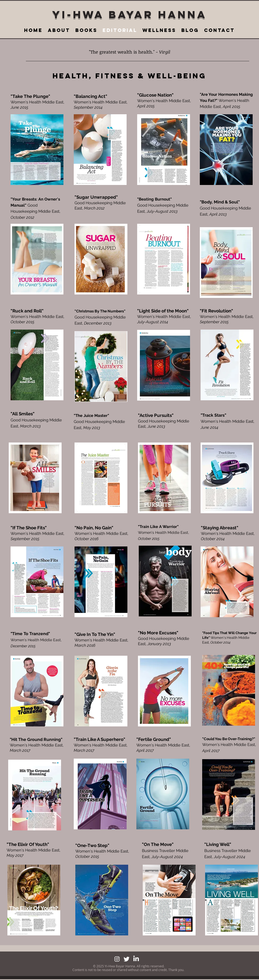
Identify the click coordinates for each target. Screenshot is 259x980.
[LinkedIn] (136, 959)
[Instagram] (117, 959)
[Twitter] (127, 959)
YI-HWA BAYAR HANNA (129, 15)
